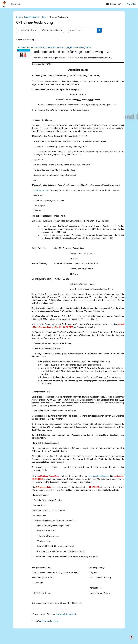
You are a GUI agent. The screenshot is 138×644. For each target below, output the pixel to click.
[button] (115, 4)
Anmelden (131, 4)
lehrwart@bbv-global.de (99, 483)
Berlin (45, 17)
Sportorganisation (40, 192)
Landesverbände (32, 17)
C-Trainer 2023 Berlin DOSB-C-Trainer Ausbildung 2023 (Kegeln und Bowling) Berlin (54, 48)
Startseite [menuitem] (15, 4)
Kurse (19, 17)
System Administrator (51, 630)
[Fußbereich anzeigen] (131, 637)
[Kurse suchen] (83, 30)
